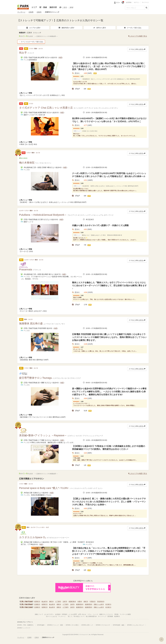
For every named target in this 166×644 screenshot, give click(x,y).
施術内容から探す (66, 28)
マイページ (145, 2)
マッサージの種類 (125, 614)
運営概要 (110, 616)
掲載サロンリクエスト (106, 614)
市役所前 (101, 601)
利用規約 (65, 614)
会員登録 (129, 2)
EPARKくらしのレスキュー (136, 625)
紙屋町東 (72, 601)
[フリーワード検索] (135, 8)
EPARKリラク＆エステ (23, 7)
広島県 (31, 12)
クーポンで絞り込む (133, 28)
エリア (34, 7)
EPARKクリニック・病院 (55, 625)
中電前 (93, 601)
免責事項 (117, 616)
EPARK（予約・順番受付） (26, 625)
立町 (65, 601)
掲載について (39, 614)
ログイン (137, 2)
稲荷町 (37, 601)
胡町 (51, 601)
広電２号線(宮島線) (26, 604)
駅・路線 (43, 7)
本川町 (108, 604)
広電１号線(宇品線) (26, 601)
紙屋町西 (89, 604)
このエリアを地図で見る (138, 36)
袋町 (86, 601)
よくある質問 (73, 614)
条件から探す (100, 28)
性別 (118, 3)
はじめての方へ (49, 614)
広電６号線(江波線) (26, 607)
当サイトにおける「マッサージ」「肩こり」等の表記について (65, 616)
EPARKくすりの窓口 (72, 625)
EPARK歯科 (41, 625)
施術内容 (53, 7)
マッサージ (21, 12)
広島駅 (37, 604)
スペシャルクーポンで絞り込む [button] (31, 42)
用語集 (116, 614)
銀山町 (45, 601)
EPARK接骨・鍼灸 (119, 625)
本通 (80, 601)
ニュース (95, 614)
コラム (89, 614)
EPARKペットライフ (24, 628)
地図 (60, 57)
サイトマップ (102, 616)
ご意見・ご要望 (66, 7)
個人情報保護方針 (91, 616)
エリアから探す (33, 28)
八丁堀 (58, 601)
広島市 (39, 12)
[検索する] (146, 8)
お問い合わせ (82, 614)
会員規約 (58, 614)
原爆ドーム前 (99, 604)
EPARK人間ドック (87, 625)
